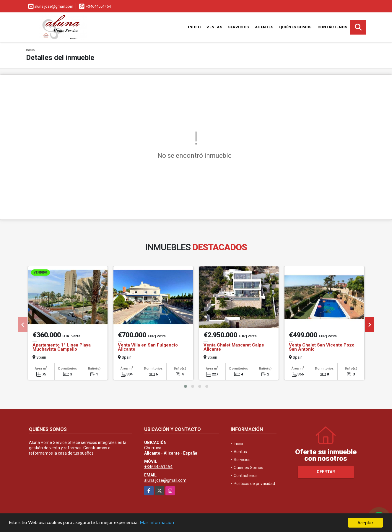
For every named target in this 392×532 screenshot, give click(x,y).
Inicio (194, 27)
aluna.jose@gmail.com (165, 480)
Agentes (264, 27)
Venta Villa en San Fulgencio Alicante (148, 347)
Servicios (239, 27)
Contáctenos (332, 27)
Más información (157, 523)
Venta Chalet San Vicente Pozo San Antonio (322, 347)
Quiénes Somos (295, 27)
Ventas (214, 27)
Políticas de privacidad (254, 484)
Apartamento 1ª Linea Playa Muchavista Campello (62, 347)
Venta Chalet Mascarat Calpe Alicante (234, 347)
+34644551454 (98, 6)
